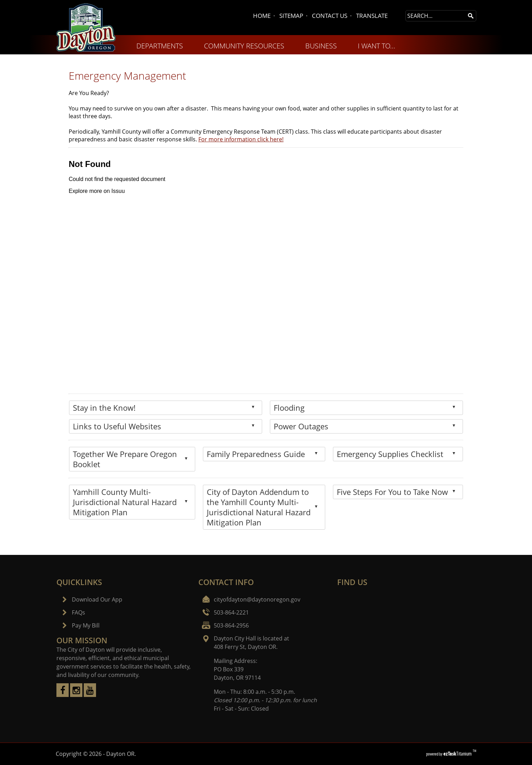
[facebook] (63, 695)
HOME (262, 16)
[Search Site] (436, 16)
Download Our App (97, 599)
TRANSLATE (372, 16)
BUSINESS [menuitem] (321, 46)
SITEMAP (291, 16)
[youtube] (90, 695)
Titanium (458, 754)
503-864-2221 (231, 612)
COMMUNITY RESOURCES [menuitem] (244, 46)
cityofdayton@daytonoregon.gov (257, 599)
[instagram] (76, 695)
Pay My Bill (86, 625)
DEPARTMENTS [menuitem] (160, 46)
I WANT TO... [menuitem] (377, 46)
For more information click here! (241, 139)
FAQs (79, 612)
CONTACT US (330, 16)
